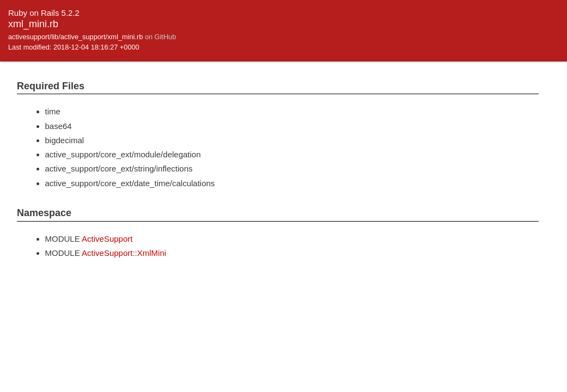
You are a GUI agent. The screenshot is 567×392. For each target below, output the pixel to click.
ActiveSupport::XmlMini (124, 253)
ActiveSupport (107, 239)
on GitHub (160, 37)
